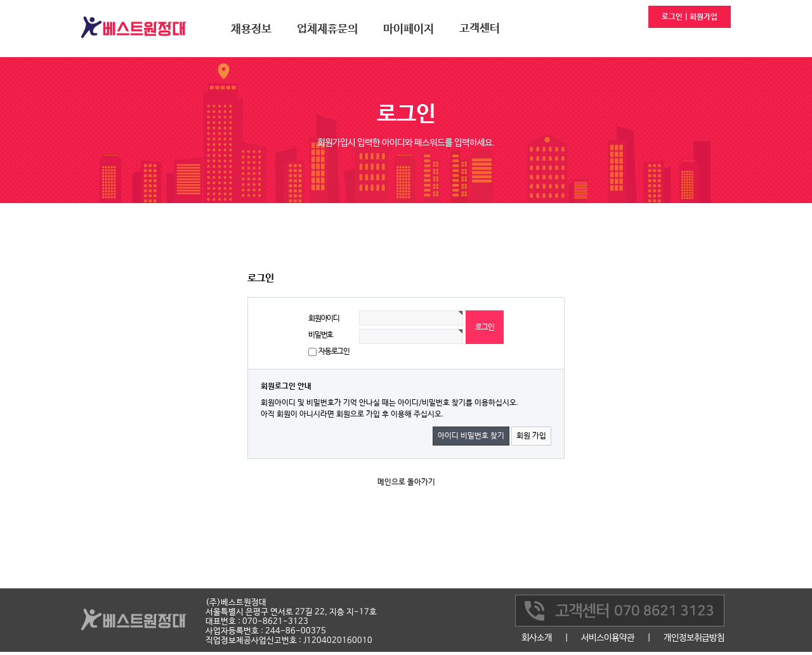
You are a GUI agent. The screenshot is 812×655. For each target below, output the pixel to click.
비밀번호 (321, 335)
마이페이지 (409, 29)
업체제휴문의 (327, 29)
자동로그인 (334, 352)
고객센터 (480, 29)
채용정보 (251, 29)
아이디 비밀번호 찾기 (471, 436)
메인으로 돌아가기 (406, 482)
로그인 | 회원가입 (690, 17)
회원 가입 (531, 436)
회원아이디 (324, 319)
